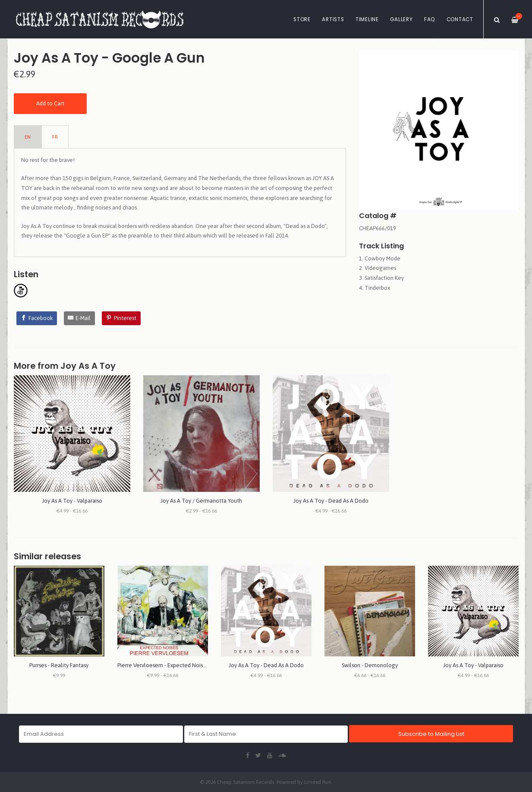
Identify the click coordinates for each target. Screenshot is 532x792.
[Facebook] (37, 318)
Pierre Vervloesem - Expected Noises (163, 665)
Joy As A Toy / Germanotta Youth (201, 501)
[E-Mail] (80, 318)
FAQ (430, 19)
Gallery (401, 19)
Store (302, 19)
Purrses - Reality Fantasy (59, 665)
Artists (333, 19)
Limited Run (318, 782)
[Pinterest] (121, 318)
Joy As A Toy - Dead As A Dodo (331, 501)
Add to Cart (50, 103)
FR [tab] (55, 137)
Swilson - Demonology (370, 665)
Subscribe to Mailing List (431, 734)
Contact (460, 19)
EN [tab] (28, 137)
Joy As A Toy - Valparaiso (72, 501)
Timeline (367, 19)
